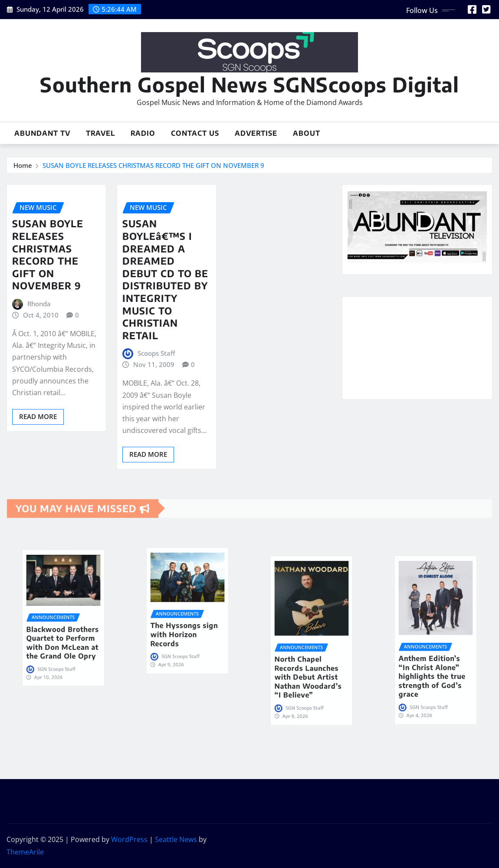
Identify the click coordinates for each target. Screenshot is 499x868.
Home (23, 165)
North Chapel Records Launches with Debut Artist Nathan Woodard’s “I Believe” (310, 656)
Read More (38, 416)
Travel (100, 133)
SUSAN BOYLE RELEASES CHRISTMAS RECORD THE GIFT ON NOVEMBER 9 (153, 165)
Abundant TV (42, 133)
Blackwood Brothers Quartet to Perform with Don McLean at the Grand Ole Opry (63, 628)
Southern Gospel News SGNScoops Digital (249, 84)
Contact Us (195, 133)
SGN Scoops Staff (61, 639)
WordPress (129, 839)
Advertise (256, 133)
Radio (143, 133)
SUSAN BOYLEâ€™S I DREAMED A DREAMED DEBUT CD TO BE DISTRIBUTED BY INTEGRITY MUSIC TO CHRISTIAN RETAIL (165, 279)
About (307, 133)
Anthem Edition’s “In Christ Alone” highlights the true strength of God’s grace (434, 655)
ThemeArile (25, 852)
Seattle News (176, 839)
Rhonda (39, 304)
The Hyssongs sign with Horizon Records (186, 621)
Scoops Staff (156, 353)
